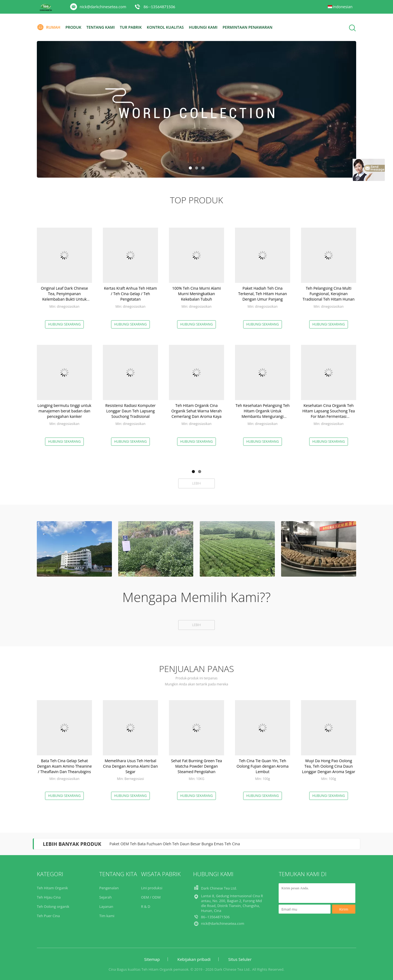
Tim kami (107, 916)
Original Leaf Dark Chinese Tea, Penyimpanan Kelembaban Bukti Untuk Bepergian (65, 296)
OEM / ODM (151, 897)
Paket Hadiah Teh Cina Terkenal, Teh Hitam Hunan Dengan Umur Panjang (263, 294)
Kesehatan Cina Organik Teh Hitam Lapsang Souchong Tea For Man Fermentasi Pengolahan (329, 414)
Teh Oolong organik (53, 906)
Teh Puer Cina (48, 916)
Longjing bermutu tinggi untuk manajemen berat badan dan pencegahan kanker (64, 411)
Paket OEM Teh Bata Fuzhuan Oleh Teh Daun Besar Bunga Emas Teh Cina (175, 844)
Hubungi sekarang (64, 324)
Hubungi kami (203, 27)
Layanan (106, 906)
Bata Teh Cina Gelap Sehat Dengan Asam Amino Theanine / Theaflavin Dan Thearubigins (65, 766)
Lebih (196, 483)
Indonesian (343, 7)
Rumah (49, 27)
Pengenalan (109, 888)
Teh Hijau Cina (49, 897)
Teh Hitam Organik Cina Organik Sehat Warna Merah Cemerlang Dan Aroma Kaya (197, 411)
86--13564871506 (159, 7)
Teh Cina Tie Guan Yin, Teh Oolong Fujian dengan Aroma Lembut (263, 766)
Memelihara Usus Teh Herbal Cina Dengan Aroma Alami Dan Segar (131, 766)
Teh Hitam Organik (52, 888)
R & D (146, 906)
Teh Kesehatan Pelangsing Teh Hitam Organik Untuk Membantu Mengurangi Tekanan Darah (263, 414)
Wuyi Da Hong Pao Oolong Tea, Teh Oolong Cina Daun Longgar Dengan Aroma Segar (329, 766)
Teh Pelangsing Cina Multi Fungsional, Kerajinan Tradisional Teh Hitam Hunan (329, 294)
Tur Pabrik (131, 27)
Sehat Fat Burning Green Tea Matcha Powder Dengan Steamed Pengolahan (197, 766)
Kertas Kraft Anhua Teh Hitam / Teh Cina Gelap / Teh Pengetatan (130, 294)
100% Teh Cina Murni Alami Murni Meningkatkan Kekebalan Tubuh (197, 294)
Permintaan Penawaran (247, 27)
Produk (73, 27)
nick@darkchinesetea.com (103, 7)
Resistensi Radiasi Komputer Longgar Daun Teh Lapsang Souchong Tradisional (130, 411)
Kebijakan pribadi (194, 959)
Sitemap (152, 959)
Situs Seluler (240, 959)
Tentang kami (100, 27)
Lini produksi (152, 888)
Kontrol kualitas (165, 27)
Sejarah (105, 897)
